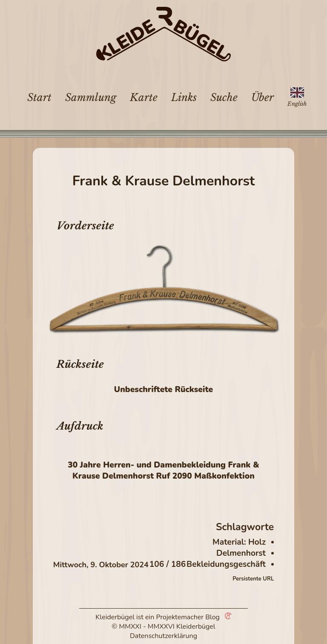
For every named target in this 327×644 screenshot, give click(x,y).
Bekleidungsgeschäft (226, 564)
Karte (144, 97)
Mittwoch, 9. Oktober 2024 (101, 565)
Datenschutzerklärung (163, 636)
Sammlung (91, 97)
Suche (224, 97)
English (297, 104)
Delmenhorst (241, 553)
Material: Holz (239, 542)
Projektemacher (180, 617)
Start (39, 97)
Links (184, 97)
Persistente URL (253, 579)
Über (262, 97)
